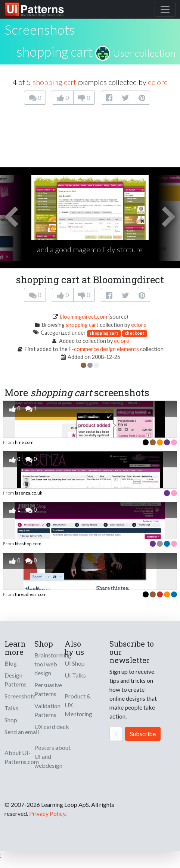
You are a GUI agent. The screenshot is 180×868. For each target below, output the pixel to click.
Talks (11, 708)
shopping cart (55, 51)
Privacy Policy (47, 813)
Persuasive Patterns (48, 689)
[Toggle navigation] (165, 9)
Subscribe (143, 734)
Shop (11, 720)
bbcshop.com (28, 544)
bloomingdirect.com (83, 317)
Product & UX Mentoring (78, 705)
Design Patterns (15, 680)
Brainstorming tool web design (53, 664)
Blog (11, 663)
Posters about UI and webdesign (52, 756)
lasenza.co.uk (29, 493)
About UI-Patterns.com (22, 757)
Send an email (22, 732)
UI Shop (75, 663)
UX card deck (52, 727)
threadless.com (31, 594)
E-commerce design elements (104, 349)
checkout (135, 333)
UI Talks (75, 675)
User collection (144, 53)
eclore (158, 82)
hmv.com (24, 442)
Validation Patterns (47, 710)
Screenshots (20, 696)
